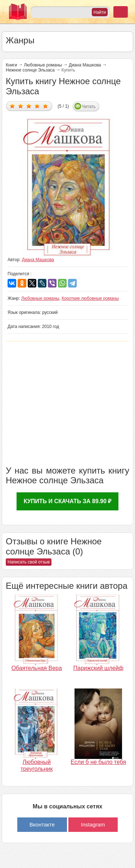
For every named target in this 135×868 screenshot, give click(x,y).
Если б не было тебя (98, 762)
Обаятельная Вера (37, 668)
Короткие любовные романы (90, 298)
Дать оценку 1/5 (12, 106)
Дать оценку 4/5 (37, 106)
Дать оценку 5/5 (46, 106)
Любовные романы (43, 65)
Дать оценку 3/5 (29, 106)
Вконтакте (42, 824)
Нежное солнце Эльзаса (30, 70)
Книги (11, 65)
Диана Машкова (85, 65)
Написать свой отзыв (29, 562)
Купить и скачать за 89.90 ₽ (68, 501)
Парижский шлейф (98, 668)
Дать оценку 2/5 (21, 106)
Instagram (93, 824)
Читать (89, 107)
